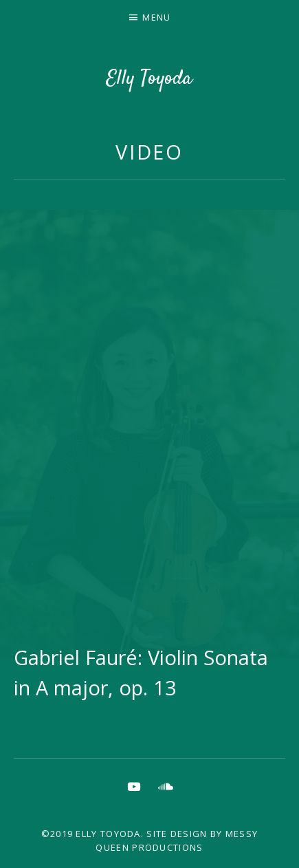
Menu (156, 17)
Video (150, 152)
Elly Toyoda (149, 79)
